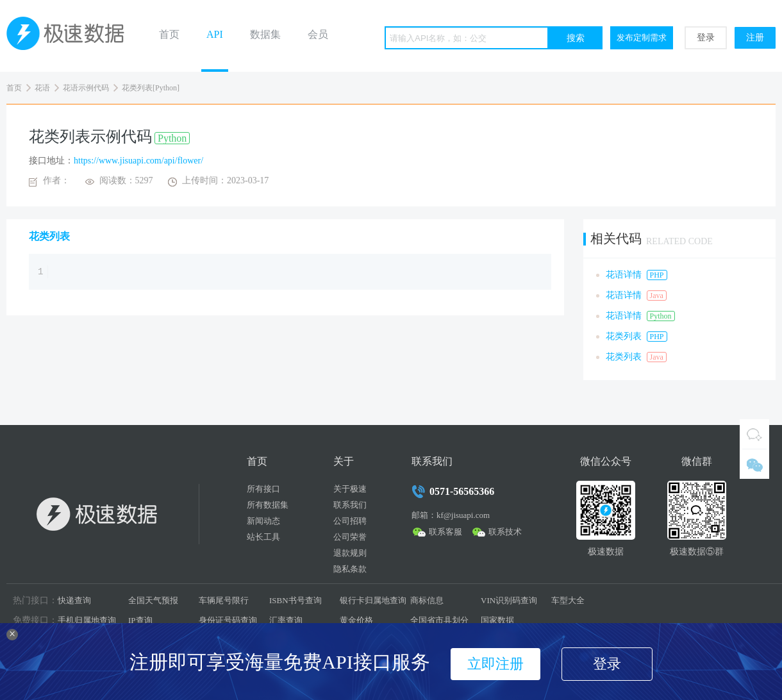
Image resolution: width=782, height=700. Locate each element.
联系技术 (505, 532)
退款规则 (350, 553)
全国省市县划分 (439, 620)
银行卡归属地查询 (373, 600)
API (215, 34)
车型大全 (568, 600)
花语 (42, 88)
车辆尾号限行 (224, 600)
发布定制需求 (642, 37)
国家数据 (497, 620)
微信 (754, 464)
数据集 (265, 34)
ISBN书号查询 (295, 600)
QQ (754, 434)
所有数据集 (268, 505)
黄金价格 (356, 620)
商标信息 (427, 600)
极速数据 (71, 36)
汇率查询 (286, 620)
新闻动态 (263, 521)
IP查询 (140, 620)
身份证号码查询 (228, 620)
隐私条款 (350, 569)
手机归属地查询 (87, 620)
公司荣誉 (350, 537)
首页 (169, 34)
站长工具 (263, 537)
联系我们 (350, 505)
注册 (755, 37)
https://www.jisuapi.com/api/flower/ (138, 161)
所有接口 (263, 489)
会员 (318, 34)
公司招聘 (350, 521)
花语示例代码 (86, 88)
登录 (706, 37)
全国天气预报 (153, 600)
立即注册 (495, 664)
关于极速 (350, 489)
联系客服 (445, 532)
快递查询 (74, 600)
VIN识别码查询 (509, 600)
